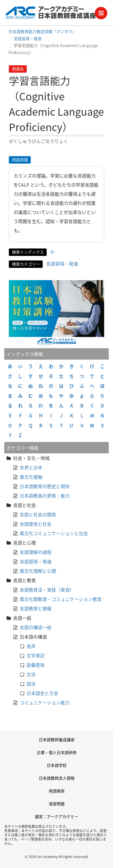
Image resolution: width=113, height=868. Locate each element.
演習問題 (57, 804)
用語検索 (57, 791)
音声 (31, 646)
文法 (31, 674)
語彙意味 (36, 665)
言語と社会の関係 (38, 514)
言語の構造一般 (36, 627)
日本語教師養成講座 (57, 739)
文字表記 (36, 655)
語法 (31, 684)
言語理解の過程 (36, 552)
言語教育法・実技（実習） (47, 590)
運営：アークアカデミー (56, 816)
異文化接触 (31, 477)
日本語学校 (57, 765)
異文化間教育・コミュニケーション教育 (61, 599)
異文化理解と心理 (38, 571)
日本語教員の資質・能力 (45, 496)
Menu (103, 11)
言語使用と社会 (36, 524)
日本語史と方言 (42, 693)
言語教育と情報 (36, 608)
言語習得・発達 (28, 38)
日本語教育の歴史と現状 (45, 486)
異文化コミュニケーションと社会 (54, 533)
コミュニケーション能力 (45, 702)
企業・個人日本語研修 (57, 752)
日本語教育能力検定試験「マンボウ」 (42, 31)
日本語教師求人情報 (57, 778)
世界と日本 (31, 467)
